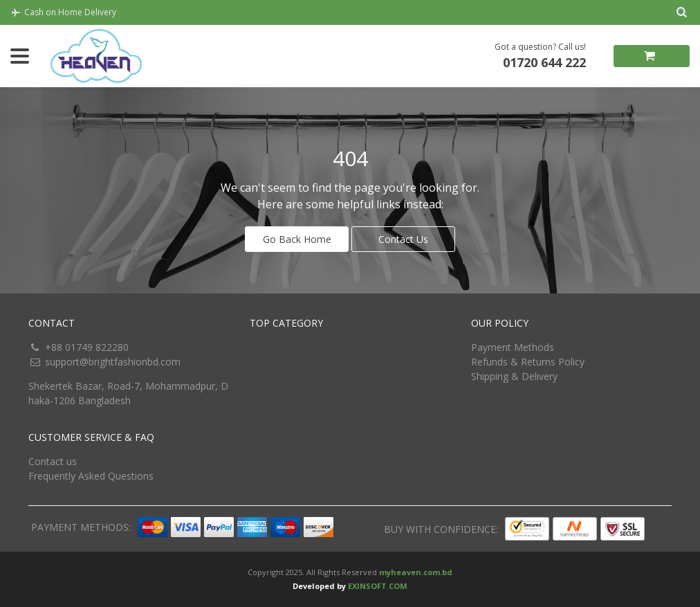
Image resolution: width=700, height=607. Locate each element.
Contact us (53, 461)
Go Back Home (297, 239)
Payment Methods (513, 347)
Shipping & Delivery (514, 376)
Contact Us (403, 239)
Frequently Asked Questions (91, 476)
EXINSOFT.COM (378, 586)
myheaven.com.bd (416, 572)
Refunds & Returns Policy (528, 362)
